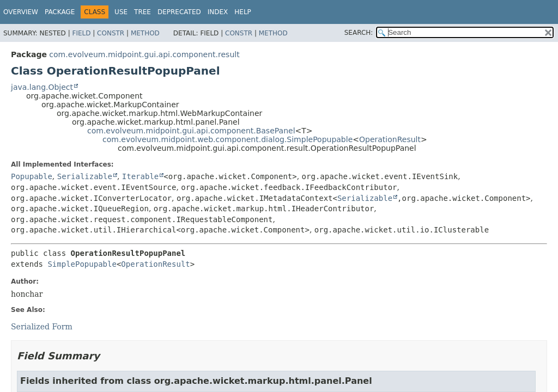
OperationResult (390, 139)
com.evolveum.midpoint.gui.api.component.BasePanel (191, 131)
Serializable (85, 176)
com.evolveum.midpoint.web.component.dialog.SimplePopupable (228, 139)
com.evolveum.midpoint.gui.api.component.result (144, 54)
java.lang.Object (42, 87)
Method (145, 33)
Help (243, 12)
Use (121, 12)
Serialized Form (42, 327)
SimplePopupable (82, 264)
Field (81, 33)
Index (218, 12)
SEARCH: (359, 33)
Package (60, 12)
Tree (142, 12)
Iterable (140, 176)
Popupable (32, 176)
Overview (21, 12)
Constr (111, 33)
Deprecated (179, 12)
